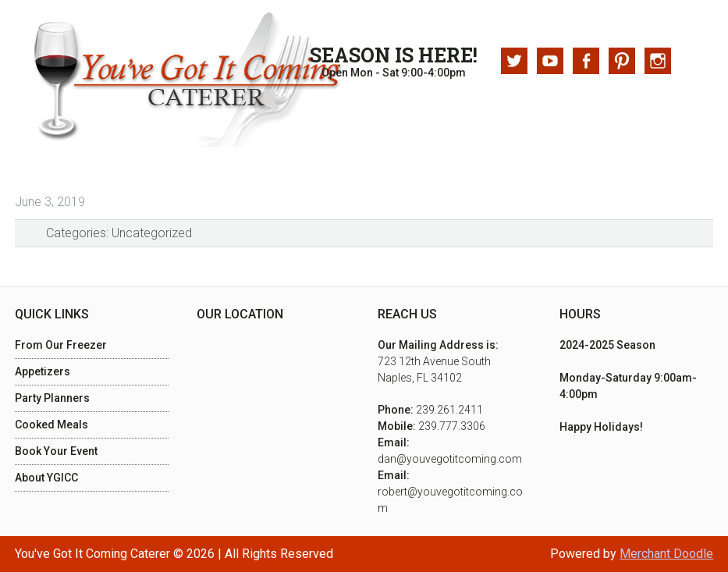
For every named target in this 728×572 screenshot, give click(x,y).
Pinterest (622, 61)
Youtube (550, 61)
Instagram (658, 61)
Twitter (514, 61)
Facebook (586, 61)
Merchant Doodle (666, 554)
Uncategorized (152, 233)
